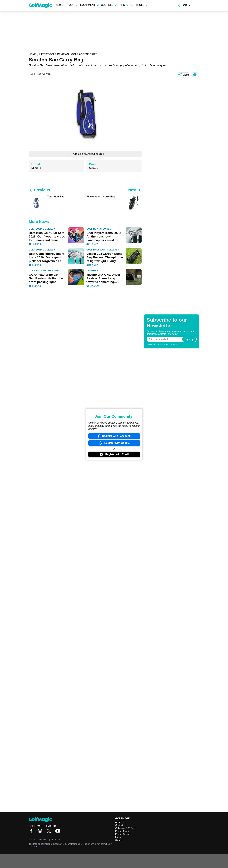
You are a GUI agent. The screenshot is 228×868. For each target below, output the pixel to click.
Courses (109, 5)
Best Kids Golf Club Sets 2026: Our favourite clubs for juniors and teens (47, 236)
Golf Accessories (84, 54)
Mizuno (36, 168)
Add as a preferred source (85, 154)
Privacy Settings (123, 834)
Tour (73, 5)
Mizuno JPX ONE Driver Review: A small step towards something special (103, 278)
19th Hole (139, 5)
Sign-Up (119, 840)
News (59, 5)
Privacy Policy (173, 344)
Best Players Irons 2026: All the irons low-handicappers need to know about (104, 237)
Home (33, 54)
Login (118, 837)
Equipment (89, 5)
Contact (119, 825)
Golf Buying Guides (42, 229)
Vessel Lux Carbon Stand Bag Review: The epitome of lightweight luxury (105, 257)
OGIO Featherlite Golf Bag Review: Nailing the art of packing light (46, 278)
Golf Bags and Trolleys (103, 250)
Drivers (92, 271)
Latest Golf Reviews (54, 54)
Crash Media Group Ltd (43, 839)
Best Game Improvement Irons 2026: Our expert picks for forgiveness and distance (47, 257)
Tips (124, 5)
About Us (120, 822)
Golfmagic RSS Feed (126, 828)
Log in (184, 5)
